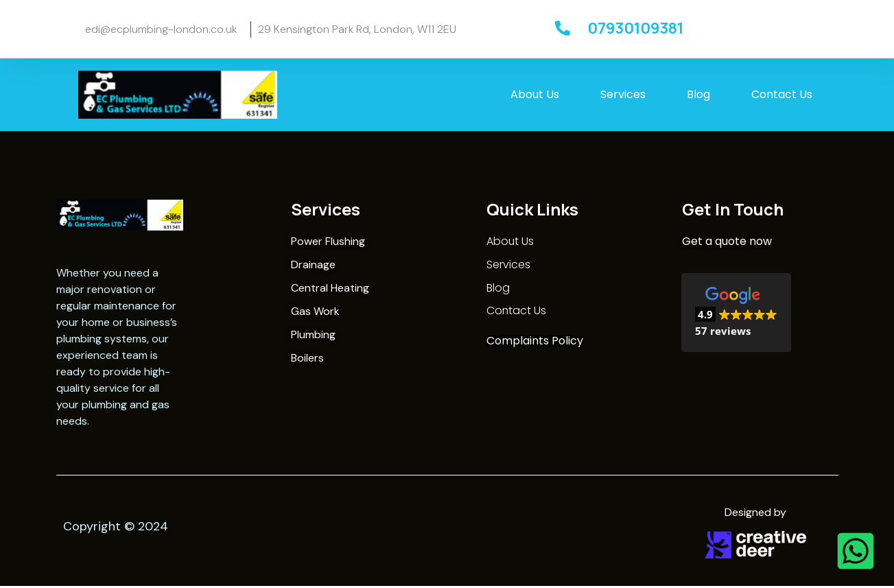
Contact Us (782, 97)
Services (623, 97)
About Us (535, 97)
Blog (698, 97)
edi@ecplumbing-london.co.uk (161, 31)
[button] (736, 316)
